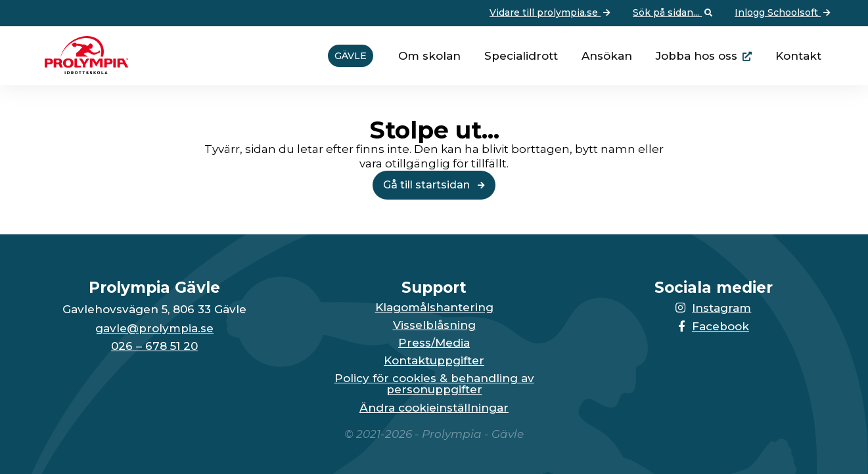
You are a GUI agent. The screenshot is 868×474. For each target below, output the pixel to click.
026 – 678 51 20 (154, 346)
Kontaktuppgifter (434, 361)
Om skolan (429, 56)
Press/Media (434, 343)
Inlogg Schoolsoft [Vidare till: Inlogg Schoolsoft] (784, 13)
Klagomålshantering (434, 308)
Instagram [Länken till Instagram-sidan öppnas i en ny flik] (713, 308)
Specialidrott (521, 56)
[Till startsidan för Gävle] (81, 70)
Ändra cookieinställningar (434, 408)
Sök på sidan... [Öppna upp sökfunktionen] (674, 13)
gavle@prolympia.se (154, 329)
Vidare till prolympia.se (551, 13)
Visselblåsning (434, 325)
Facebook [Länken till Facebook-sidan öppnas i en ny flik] (714, 326)
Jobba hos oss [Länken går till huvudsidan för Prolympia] (697, 56)
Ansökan (607, 56)
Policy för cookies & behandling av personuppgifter (434, 384)
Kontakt (798, 56)
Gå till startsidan (434, 185)
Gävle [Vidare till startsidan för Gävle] (351, 56)
